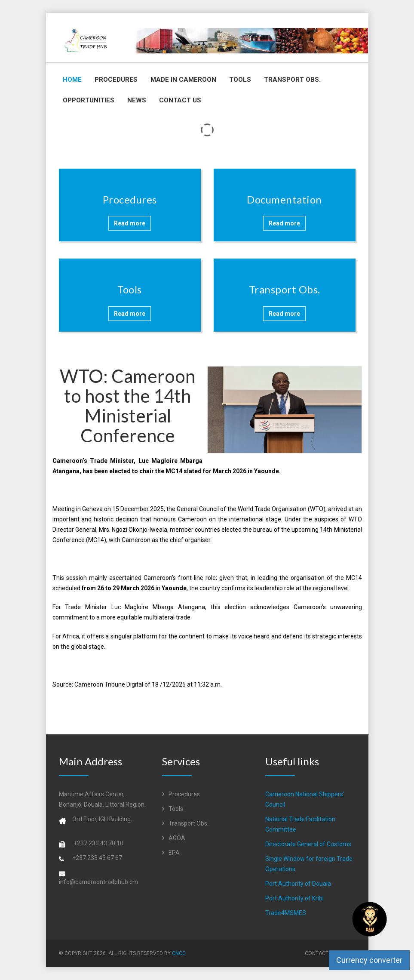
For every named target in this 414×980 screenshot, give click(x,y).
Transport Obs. (292, 80)
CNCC (179, 953)
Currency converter (369, 960)
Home (72, 80)
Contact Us (180, 100)
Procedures (116, 80)
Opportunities (89, 100)
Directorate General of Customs (308, 844)
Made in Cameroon (183, 80)
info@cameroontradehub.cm (98, 882)
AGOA (174, 838)
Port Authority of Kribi (294, 898)
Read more (130, 223)
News (137, 100)
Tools (240, 80)
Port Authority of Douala (298, 884)
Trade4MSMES (286, 913)
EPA (171, 853)
